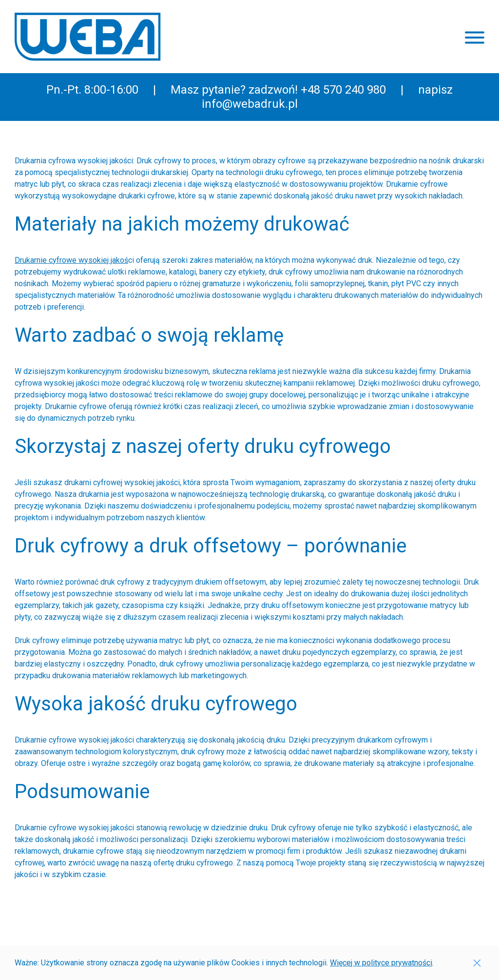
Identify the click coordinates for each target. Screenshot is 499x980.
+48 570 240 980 (343, 90)
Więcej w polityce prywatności (381, 963)
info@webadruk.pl (250, 104)
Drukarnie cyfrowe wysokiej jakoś (71, 260)
